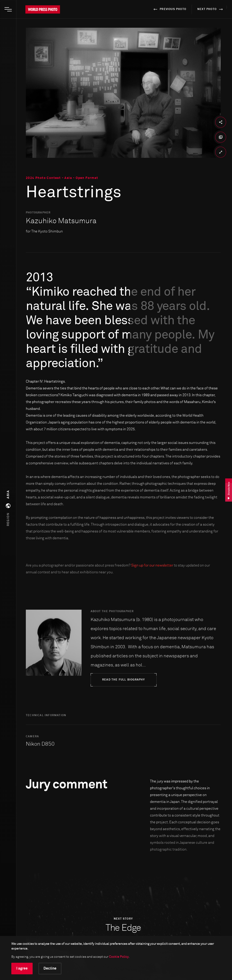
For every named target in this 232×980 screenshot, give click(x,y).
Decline (50, 968)
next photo (211, 9)
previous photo (169, 9)
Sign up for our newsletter (152, 565)
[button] (8, 508)
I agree (22, 968)
